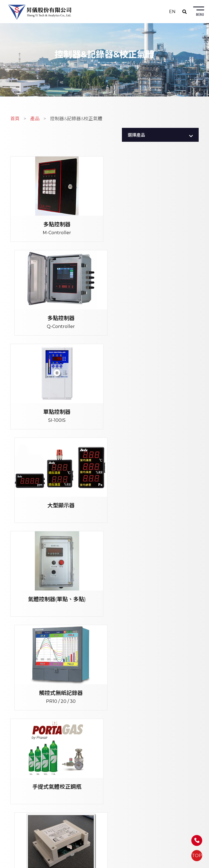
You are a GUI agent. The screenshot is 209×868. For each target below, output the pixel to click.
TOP (197, 856)
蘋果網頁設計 (145, 864)
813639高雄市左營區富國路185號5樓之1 (102, 817)
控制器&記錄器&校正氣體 (76, 120)
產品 (35, 120)
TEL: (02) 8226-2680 (84, 738)
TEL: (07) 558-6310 (82, 824)
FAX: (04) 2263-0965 (84, 789)
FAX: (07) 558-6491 (82, 832)
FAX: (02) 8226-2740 (84, 746)
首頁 (15, 120)
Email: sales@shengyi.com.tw (94, 753)
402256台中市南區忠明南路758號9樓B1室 (105, 774)
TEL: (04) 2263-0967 (84, 781)
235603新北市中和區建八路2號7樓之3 (101, 731)
